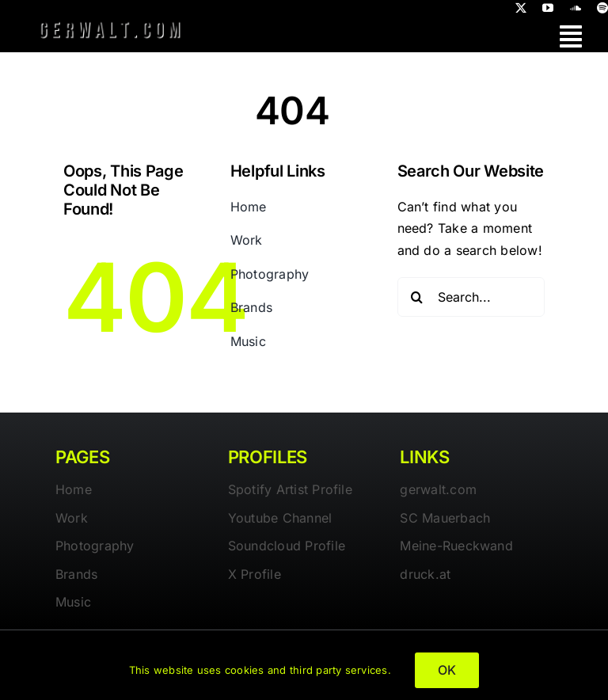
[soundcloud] (576, 8)
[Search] (417, 297)
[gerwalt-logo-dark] (110, 22)
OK (447, 670)
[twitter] (521, 8)
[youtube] (548, 8)
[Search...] (471, 297)
